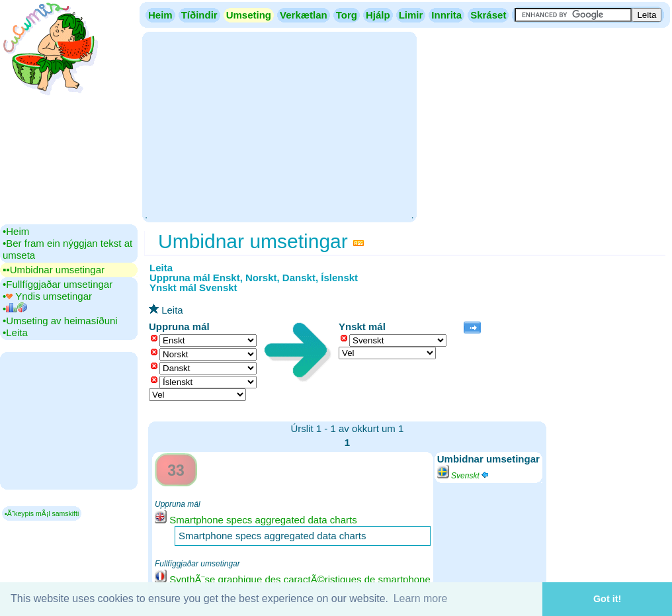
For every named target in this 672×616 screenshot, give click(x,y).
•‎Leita (15, 332)
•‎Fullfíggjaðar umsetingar (58, 284)
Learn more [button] (421, 598)
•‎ (15, 309)
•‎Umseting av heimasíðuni (60, 321)
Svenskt (464, 476)
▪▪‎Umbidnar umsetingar (54, 270)
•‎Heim (16, 231)
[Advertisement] (279, 126)
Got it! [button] (607, 599)
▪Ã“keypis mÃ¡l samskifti (42, 513)
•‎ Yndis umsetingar (47, 296)
